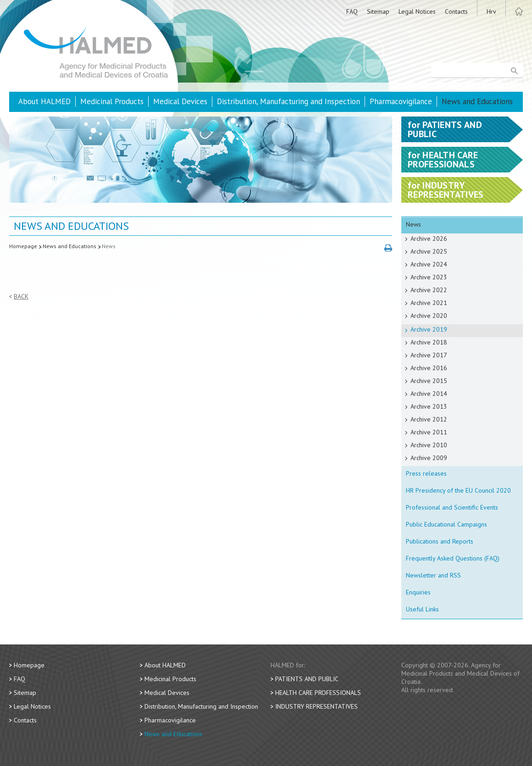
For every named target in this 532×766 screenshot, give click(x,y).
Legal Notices (417, 11)
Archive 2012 (429, 419)
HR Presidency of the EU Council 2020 (458, 490)
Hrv (491, 11)
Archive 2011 (429, 432)
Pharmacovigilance (401, 101)
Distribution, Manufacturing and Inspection (288, 101)
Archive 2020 (429, 316)
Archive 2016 (429, 368)
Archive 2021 (429, 303)
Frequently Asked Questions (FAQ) (453, 558)
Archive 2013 (429, 406)
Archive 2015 (429, 381)
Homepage (23, 246)
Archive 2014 (429, 394)
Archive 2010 (429, 445)
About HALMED (44, 101)
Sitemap (378, 11)
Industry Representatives (316, 706)
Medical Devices (180, 101)
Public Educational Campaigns (446, 524)
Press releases (426, 473)
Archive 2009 (429, 458)
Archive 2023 (429, 277)
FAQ (352, 11)
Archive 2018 (429, 342)
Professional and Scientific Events (452, 507)
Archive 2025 (429, 251)
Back (21, 297)
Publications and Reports (440, 541)
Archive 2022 (429, 290)
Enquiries (418, 592)
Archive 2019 (429, 329)
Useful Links (422, 609)
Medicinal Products (112, 101)
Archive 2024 (429, 264)
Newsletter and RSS (433, 575)
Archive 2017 (429, 355)
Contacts (456, 11)
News (109, 246)
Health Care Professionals (318, 693)
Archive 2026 (429, 239)
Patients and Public (307, 679)
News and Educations (477, 101)
